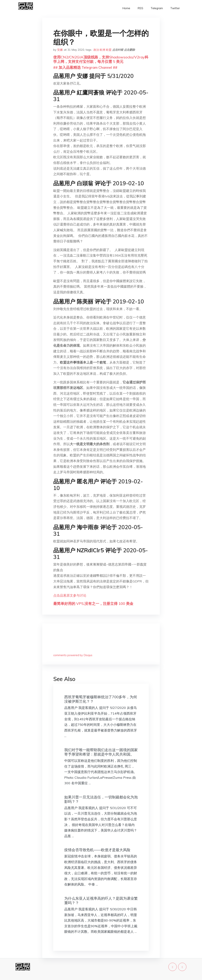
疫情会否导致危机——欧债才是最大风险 (97, 850)
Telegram (157, 8)
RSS (140, 8)
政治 (96, 50)
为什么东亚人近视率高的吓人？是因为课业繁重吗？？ (101, 901)
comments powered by (73, 655)
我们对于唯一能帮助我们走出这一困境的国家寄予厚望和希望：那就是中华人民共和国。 (101, 752)
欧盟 (109, 50)
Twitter (175, 8)
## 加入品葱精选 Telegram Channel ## (85, 67)
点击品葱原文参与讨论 (70, 595)
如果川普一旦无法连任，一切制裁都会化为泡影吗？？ (101, 799)
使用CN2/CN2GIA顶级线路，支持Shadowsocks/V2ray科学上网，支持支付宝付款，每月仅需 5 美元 (101, 59)
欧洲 (102, 50)
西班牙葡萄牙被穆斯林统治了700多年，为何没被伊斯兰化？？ (101, 699)
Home (126, 8)
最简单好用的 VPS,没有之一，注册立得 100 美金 (93, 603)
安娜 (60, 50)
